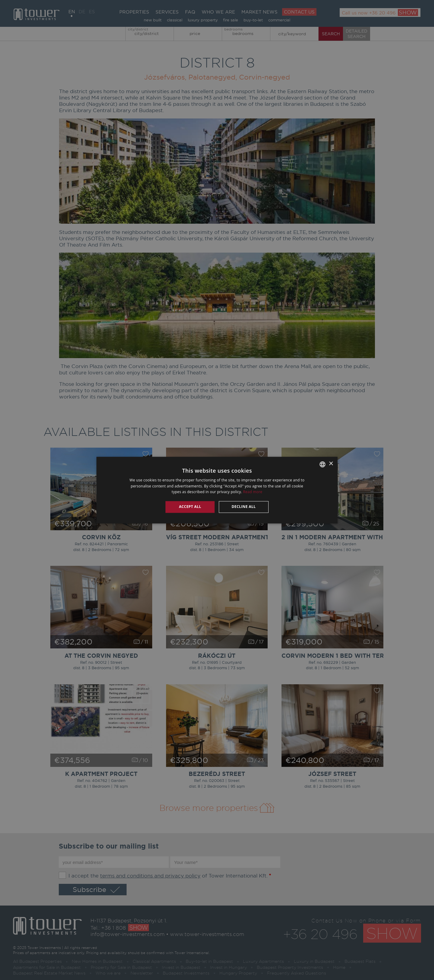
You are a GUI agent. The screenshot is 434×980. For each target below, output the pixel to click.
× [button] (331, 464)
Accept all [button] (190, 507)
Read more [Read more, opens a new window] (253, 492)
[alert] (217, 490)
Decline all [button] (244, 507)
